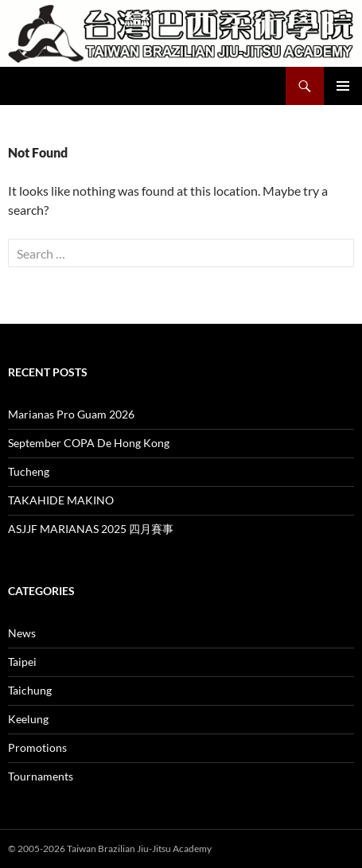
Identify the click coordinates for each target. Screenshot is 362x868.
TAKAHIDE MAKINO (61, 500)
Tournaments (41, 776)
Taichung (30, 690)
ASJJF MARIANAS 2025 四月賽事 (91, 529)
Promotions (37, 747)
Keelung (28, 719)
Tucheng (29, 471)
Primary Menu (343, 86)
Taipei (22, 662)
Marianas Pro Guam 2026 (71, 414)
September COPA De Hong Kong (89, 443)
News (22, 633)
